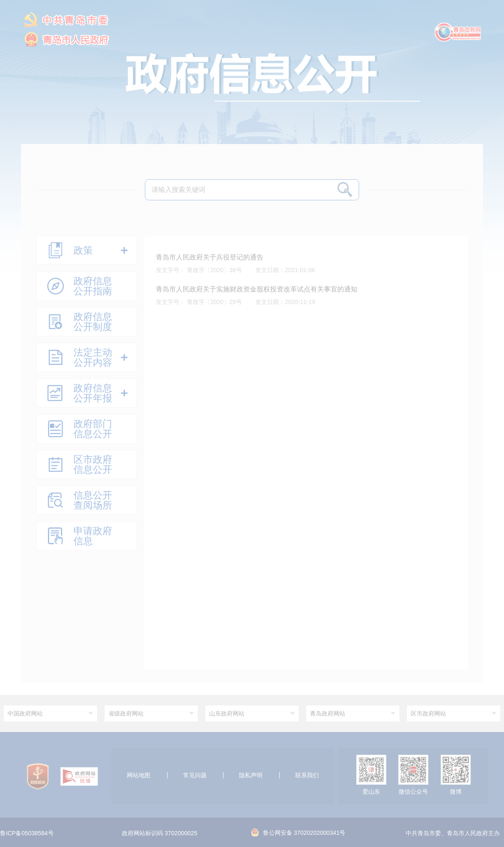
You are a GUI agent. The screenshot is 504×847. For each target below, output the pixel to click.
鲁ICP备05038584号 (27, 834)
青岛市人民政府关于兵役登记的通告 (210, 257)
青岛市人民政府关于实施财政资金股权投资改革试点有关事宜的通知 (257, 289)
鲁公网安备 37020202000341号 (298, 833)
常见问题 (195, 775)
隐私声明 (251, 775)
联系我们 (307, 775)
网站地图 (139, 775)
